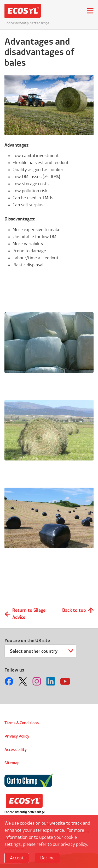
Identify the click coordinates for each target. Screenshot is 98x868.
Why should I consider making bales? (44, 562)
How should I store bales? (39, 382)
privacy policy (74, 845)
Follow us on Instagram (37, 681)
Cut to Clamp (29, 780)
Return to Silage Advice (29, 614)
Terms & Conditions (22, 723)
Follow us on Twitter (24, 681)
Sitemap (12, 763)
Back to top (74, 610)
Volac (25, 804)
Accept (17, 858)
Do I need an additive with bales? (48, 469)
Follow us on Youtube (65, 681)
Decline (47, 858)
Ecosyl (25, 11)
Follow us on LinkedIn (51, 681)
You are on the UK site (27, 641)
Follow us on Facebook (10, 681)
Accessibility (16, 750)
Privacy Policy (17, 737)
